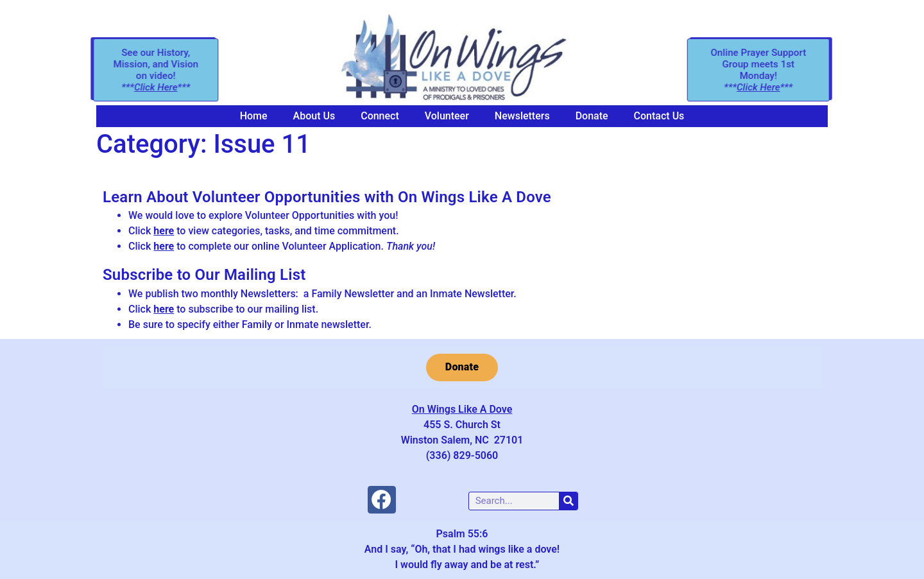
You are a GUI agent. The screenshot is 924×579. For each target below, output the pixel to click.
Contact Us (659, 116)
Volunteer (447, 116)
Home (254, 116)
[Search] (568, 501)
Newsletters (522, 116)
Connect (380, 116)
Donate (592, 116)
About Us (314, 116)
